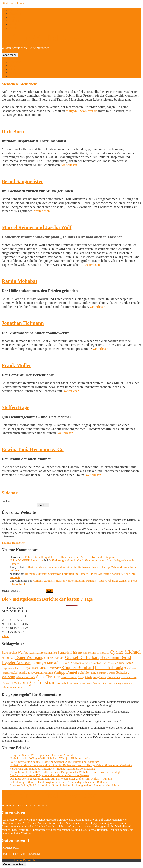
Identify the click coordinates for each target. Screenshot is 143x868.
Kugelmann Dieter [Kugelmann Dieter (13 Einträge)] (12, 668)
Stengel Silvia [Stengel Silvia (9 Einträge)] (100, 677)
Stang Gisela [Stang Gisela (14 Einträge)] (85, 677)
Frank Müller (16, 365)
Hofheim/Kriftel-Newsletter (50, 38)
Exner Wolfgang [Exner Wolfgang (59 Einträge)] (29, 657)
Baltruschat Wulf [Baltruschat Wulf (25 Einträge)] (13, 653)
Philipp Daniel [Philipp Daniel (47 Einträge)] (65, 672)
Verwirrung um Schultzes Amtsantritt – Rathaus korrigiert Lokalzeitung (52, 769)
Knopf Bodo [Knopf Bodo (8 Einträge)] (96, 663)
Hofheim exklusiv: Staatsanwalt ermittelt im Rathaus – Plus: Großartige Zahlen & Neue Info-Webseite (71, 765)
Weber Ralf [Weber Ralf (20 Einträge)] (100, 683)
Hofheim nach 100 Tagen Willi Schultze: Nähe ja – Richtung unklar (50, 758)
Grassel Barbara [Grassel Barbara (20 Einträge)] (54, 658)
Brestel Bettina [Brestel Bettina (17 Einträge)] (87, 653)
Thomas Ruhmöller (13, 543)
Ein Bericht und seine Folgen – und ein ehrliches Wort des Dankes (49, 775)
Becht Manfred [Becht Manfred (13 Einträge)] (49, 653)
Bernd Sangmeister (22, 181)
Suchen (6, 501)
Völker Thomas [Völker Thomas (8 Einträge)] (86, 684)
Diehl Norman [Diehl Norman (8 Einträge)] (8, 658)
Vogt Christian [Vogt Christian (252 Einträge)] (39, 682)
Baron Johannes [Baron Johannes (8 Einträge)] (32, 653)
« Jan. (5, 636)
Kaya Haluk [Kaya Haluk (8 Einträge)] (85, 663)
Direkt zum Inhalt (13, 3)
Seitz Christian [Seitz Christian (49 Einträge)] (48, 677)
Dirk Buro (13, 131)
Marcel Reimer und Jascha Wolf (36, 227)
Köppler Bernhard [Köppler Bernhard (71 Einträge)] (78, 667)
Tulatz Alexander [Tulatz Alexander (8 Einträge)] (129, 677)
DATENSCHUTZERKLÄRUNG (21, 854)
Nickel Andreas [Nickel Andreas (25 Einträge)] (20, 673)
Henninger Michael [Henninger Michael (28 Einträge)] (45, 663)
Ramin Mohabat (19, 281)
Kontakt (15, 76)
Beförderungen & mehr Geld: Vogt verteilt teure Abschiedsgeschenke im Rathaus (58, 782)
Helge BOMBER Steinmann (27, 560)
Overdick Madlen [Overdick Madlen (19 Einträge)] (42, 673)
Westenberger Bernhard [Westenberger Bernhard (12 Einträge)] (121, 683)
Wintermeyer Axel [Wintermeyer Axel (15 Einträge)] (12, 687)
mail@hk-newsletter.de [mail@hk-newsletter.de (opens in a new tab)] (82, 111)
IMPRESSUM (10, 848)
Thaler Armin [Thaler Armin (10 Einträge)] (114, 677)
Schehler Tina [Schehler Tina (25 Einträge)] (87, 673)
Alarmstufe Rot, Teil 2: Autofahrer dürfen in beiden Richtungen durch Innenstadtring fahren (65, 785)
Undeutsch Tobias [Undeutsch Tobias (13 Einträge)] (11, 683)
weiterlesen (69, 165)
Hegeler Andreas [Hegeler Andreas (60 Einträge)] (16, 662)
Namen (14, 69)
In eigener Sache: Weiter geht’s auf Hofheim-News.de (42, 755)
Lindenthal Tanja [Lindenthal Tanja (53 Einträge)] (109, 668)
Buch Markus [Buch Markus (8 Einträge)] (103, 653)
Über (13, 65)
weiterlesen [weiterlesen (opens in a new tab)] (97, 307)
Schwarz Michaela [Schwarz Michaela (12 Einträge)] (26, 677)
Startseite (16, 62)
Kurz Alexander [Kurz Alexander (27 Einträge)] (50, 668)
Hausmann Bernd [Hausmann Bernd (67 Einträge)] (116, 657)
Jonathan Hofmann (23, 323)
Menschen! (17, 73)
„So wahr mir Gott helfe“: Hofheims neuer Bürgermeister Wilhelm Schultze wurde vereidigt (65, 772)
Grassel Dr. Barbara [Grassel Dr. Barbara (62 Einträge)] (82, 657)
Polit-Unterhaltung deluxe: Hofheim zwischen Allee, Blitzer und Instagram (70, 557)
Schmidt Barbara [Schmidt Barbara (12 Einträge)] (106, 673)
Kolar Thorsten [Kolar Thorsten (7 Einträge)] (109, 663)
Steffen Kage (16, 407)
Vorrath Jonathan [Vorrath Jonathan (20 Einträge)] (67, 683)
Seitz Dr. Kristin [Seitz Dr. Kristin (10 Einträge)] (69, 677)
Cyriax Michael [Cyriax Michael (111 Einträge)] (125, 652)
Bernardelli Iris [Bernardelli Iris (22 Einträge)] (67, 653)
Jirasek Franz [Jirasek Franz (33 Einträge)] (69, 663)
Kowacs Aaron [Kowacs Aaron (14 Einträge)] (125, 663)
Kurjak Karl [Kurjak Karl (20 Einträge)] (30, 668)
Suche (5, 591)
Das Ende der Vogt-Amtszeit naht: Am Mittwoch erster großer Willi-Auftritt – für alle (61, 779)
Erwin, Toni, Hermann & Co (33, 449)
